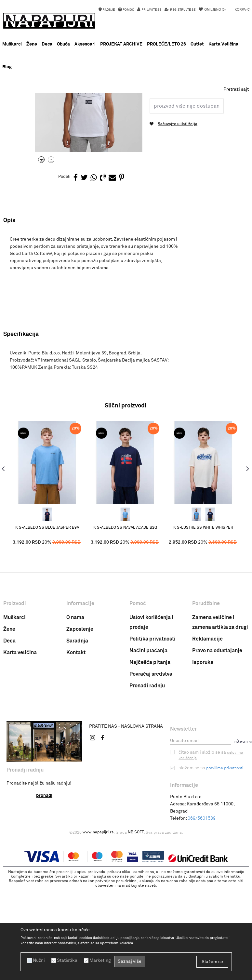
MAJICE (97, 109)
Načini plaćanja (148, 743)
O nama (75, 709)
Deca (9, 733)
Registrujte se (182, 10)
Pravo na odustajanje (217, 743)
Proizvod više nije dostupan (186, 198)
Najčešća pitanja (150, 754)
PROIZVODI (58, 109)
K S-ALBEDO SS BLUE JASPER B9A (47, 619)
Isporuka (203, 754)
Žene (9, 721)
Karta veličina (20, 745)
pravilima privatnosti (225, 860)
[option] (126, 99)
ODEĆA (79, 109)
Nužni (39, 960)
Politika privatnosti (153, 731)
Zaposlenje (80, 721)
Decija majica (121, 109)
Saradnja (77, 733)
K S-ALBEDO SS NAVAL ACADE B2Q (125, 619)
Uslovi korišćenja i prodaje (151, 714)
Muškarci (14, 709)
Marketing (100, 960)
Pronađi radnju (147, 778)
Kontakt (76, 745)
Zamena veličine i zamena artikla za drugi (220, 714)
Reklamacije (207, 731)
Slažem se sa (211, 860)
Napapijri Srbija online (23, 109)
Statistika (67, 960)
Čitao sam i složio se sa (211, 847)
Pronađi (44, 888)
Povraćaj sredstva (151, 766)
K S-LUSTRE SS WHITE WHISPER (203, 619)
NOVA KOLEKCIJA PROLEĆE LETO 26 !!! (126, 99)
